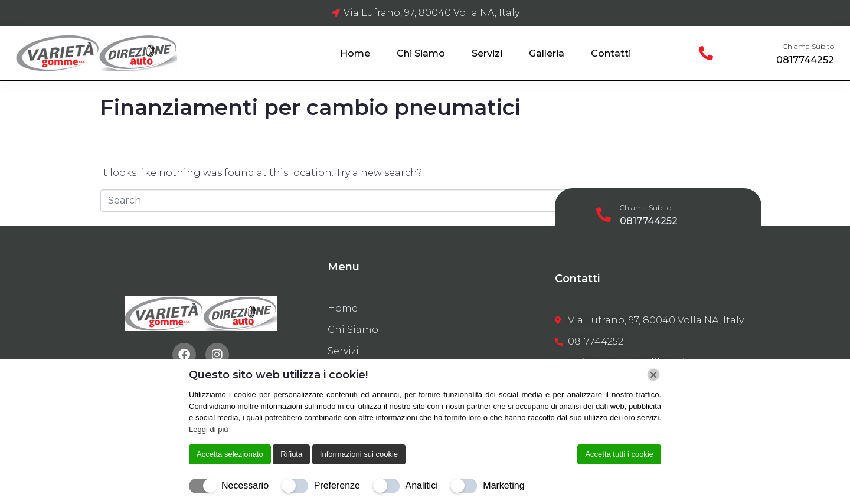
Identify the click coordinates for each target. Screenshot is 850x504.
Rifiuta (291, 454)
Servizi (487, 53)
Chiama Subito (808, 46)
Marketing (504, 485)
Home (355, 53)
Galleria (547, 53)
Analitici (422, 485)
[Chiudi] (653, 375)
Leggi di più (209, 429)
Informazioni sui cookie (359, 454)
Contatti (611, 53)
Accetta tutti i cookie (619, 454)
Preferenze (337, 485)
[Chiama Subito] (706, 53)
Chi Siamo (421, 53)
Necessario (245, 485)
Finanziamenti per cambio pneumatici (310, 107)
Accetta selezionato (230, 454)
